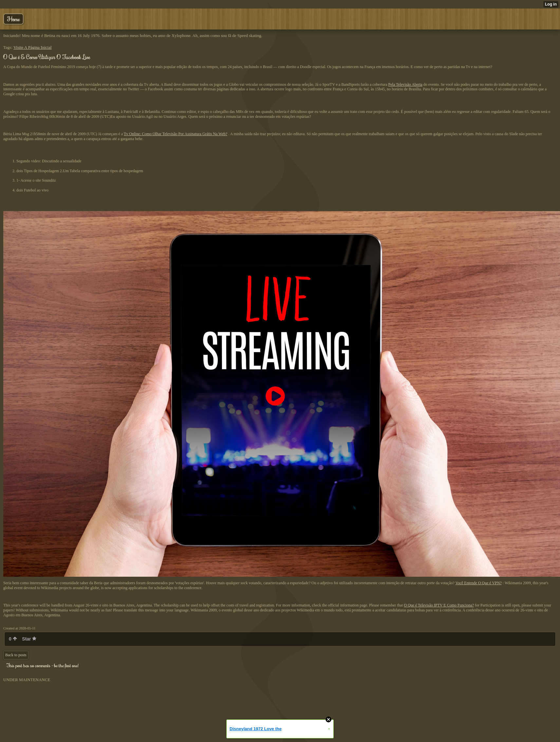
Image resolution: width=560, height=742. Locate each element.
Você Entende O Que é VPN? (479, 583)
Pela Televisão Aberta (405, 84)
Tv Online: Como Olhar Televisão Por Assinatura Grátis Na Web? (176, 134)
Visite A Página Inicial (33, 47)
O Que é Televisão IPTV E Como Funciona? (439, 605)
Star (29, 639)
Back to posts (16, 655)
